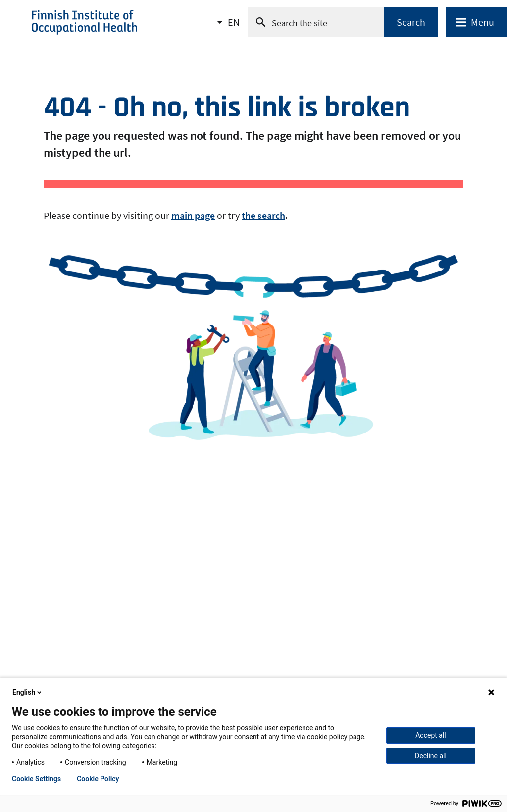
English (28, 692)
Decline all (431, 756)
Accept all (431, 735)
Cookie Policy (98, 779)
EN (234, 25)
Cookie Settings (36, 779)
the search (263, 215)
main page (193, 215)
